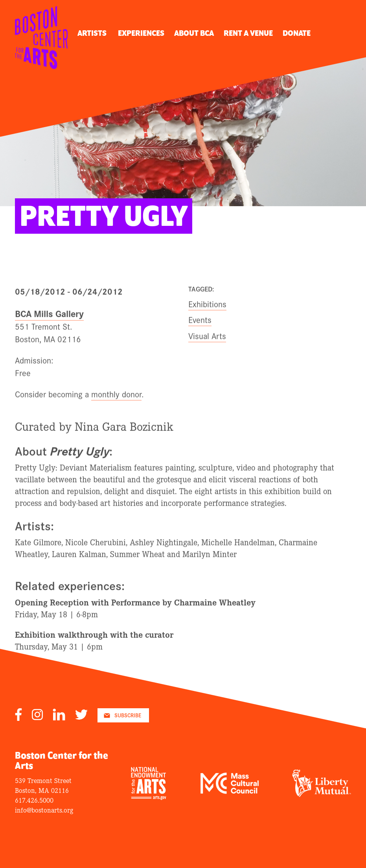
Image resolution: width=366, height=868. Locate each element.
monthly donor (116, 402)
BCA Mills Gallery (49, 321)
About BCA (194, 33)
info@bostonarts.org (44, 810)
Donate (297, 33)
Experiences (141, 33)
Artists (92, 33)
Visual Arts (207, 344)
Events (200, 328)
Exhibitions (207, 312)
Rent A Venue (248, 33)
